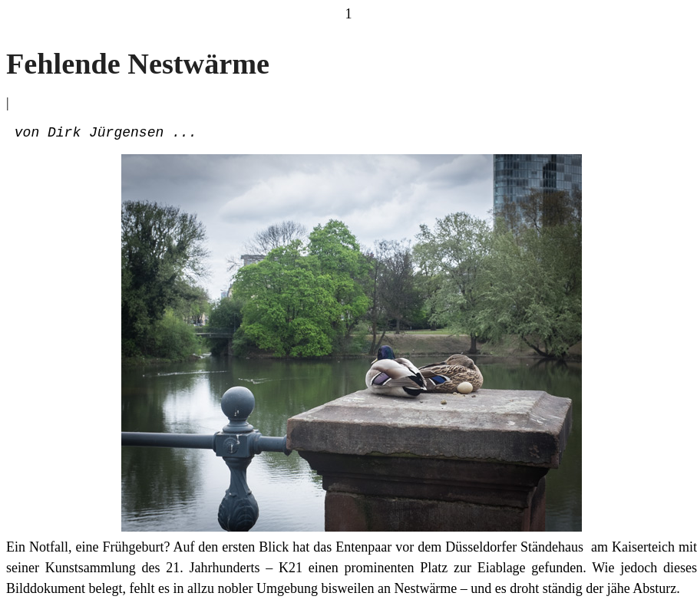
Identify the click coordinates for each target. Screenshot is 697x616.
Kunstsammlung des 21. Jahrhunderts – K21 (174, 571)
